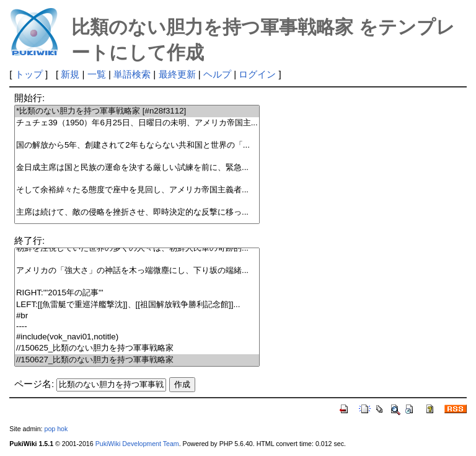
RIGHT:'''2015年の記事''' (137, 293)
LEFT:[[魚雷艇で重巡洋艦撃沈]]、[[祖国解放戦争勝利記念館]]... (137, 305)
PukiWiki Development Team (137, 444)
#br (137, 316)
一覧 (97, 74)
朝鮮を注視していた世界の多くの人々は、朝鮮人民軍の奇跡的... (137, 248)
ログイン (257, 74)
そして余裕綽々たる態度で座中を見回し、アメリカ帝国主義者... (137, 190)
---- (137, 327)
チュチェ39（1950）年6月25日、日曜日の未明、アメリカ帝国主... (137, 123)
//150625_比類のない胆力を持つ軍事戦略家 (137, 348)
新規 (70, 74)
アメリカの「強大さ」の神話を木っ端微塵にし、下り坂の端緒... (137, 271)
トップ (29, 74)
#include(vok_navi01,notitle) (137, 337)
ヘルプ (217, 74)
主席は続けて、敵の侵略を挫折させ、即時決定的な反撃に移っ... (137, 212)
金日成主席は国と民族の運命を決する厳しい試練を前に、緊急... (137, 168)
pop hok (56, 429)
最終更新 (177, 74)
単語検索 (132, 74)
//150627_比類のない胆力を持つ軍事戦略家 (137, 360)
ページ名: (34, 384)
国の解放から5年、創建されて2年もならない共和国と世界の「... (137, 145)
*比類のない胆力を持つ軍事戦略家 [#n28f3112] (137, 111)
